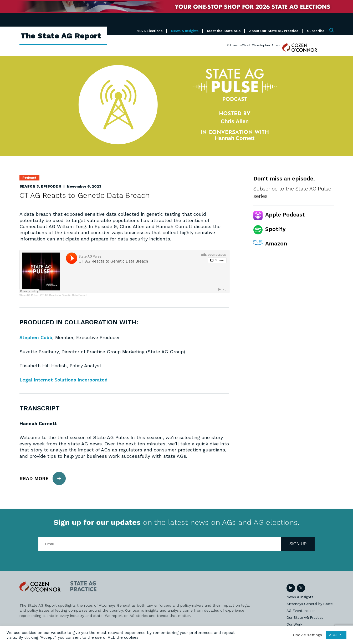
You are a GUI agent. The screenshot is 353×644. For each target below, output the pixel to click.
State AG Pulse (29, 295)
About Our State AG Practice (274, 31)
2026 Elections (150, 31)
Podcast (29, 178)
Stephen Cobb (36, 337)
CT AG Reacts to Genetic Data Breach (64, 295)
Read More (43, 478)
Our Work (294, 624)
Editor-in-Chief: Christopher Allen (253, 45)
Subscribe (316, 31)
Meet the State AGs (224, 31)
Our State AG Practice (305, 618)
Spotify (275, 229)
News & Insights (185, 31)
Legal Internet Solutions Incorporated (64, 380)
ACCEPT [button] (336, 635)
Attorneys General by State (310, 604)
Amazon (276, 243)
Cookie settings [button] (308, 635)
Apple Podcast (285, 215)
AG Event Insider (301, 611)
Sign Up (298, 544)
